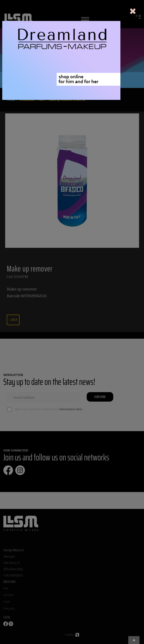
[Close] (133, 11)
